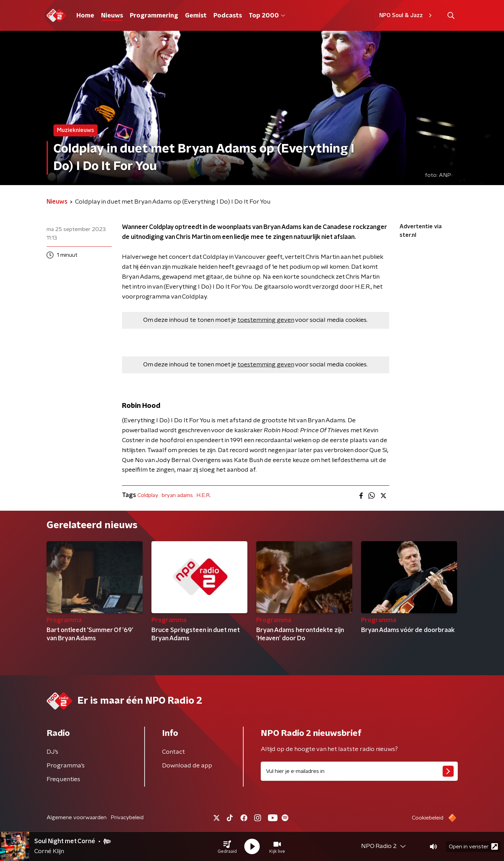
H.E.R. (204, 495)
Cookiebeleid (428, 818)
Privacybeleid (127, 817)
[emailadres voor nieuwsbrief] (359, 771)
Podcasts (228, 16)
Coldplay (148, 495)
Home (85, 16)
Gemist (196, 16)
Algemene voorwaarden (77, 817)
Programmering (154, 16)
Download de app (187, 766)
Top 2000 (267, 16)
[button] (227, 847)
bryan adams (177, 495)
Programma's (66, 766)
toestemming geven (266, 320)
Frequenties (63, 779)
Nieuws (112, 16)
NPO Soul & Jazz (407, 15)
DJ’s (52, 752)
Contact (174, 752)
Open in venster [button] (473, 846)
